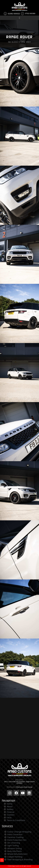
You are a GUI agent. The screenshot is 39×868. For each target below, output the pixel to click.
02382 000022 (14, 14)
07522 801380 (30, 14)
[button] (20, 18)
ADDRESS (19, 780)
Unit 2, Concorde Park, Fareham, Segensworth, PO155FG (19, 782)
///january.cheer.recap (24, 787)
